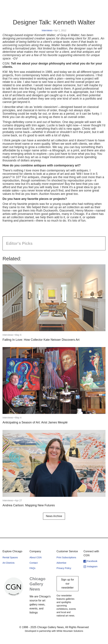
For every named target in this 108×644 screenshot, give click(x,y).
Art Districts (9, 563)
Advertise (61, 563)
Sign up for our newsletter (67, 584)
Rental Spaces (10, 557)
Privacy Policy (64, 568)
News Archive (54, 516)
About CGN (36, 557)
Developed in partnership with (54, 631)
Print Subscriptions (66, 557)
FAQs (33, 568)
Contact (34, 563)
